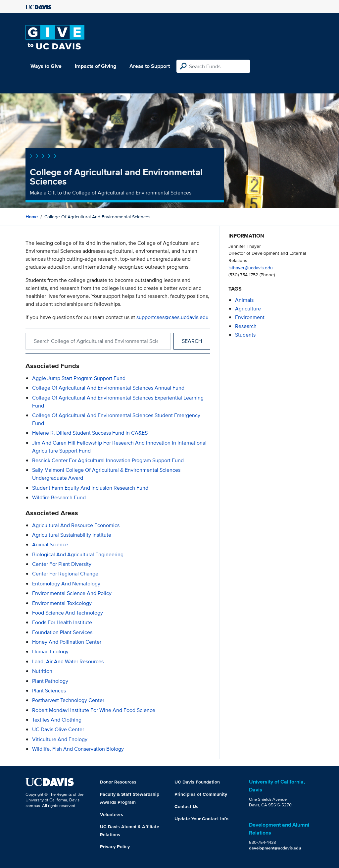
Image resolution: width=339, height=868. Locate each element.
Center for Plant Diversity (62, 564)
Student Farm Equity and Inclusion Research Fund (90, 488)
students (245, 335)
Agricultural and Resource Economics (76, 525)
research (246, 326)
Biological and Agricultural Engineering (78, 554)
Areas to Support (150, 66)
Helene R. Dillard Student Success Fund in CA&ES (90, 433)
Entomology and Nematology (66, 584)
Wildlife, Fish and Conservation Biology (78, 749)
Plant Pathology (50, 681)
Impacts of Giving (96, 66)
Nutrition (42, 671)
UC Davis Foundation (197, 782)
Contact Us (186, 806)
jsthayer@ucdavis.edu (251, 268)
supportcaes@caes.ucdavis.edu (172, 317)
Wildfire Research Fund (59, 497)
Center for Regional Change (65, 574)
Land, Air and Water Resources (68, 661)
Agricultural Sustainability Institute (72, 535)
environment (250, 317)
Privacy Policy (115, 846)
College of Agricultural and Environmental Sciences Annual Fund (108, 388)
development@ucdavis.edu (275, 848)
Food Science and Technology (68, 613)
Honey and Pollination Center (67, 642)
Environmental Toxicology (62, 603)
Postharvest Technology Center (68, 700)
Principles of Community (201, 794)
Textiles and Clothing (57, 720)
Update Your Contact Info (201, 819)
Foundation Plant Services (62, 632)
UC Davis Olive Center (58, 729)
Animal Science (50, 544)
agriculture (248, 309)
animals (244, 300)
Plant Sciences (49, 691)
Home (32, 217)
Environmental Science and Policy (72, 593)
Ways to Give (46, 66)
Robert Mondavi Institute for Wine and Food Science (94, 710)
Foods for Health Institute (62, 622)
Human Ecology (50, 651)
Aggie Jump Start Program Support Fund (79, 378)
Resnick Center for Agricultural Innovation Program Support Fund (108, 460)
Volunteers (112, 814)
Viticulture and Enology (60, 739)
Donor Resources (118, 782)
